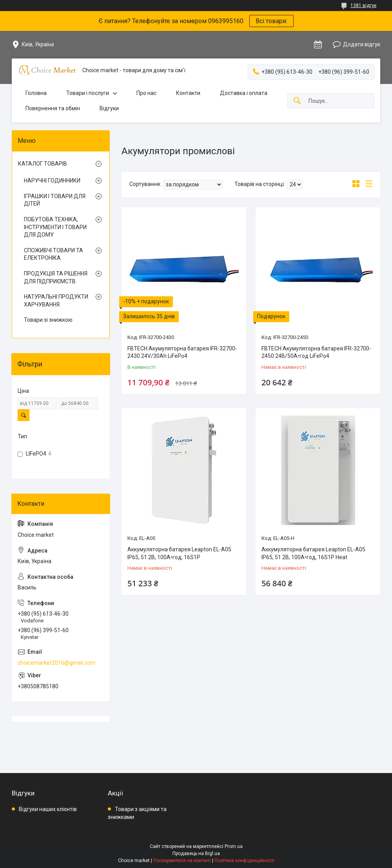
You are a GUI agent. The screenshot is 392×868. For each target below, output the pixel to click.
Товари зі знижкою (48, 320)
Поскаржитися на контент (182, 861)
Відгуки (109, 108)
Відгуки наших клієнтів (48, 809)
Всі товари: (271, 21)
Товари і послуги (88, 93)
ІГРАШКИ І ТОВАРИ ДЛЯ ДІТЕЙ (55, 200)
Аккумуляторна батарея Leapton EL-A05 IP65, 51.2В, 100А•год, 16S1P (179, 553)
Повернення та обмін (53, 108)
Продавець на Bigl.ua (196, 853)
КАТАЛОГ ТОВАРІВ (43, 164)
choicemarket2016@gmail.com (56, 663)
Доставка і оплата (244, 93)
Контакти (188, 93)
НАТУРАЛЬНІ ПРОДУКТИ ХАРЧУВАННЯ (56, 301)
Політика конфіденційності (244, 861)
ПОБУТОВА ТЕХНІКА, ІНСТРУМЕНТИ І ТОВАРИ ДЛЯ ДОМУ (55, 227)
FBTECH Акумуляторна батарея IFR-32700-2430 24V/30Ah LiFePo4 (182, 352)
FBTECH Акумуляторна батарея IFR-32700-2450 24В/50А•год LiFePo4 (316, 352)
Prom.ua (234, 846)
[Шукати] (297, 101)
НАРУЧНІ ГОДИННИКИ (52, 181)
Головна (36, 93)
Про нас (146, 93)
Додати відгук (362, 44)
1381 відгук (363, 5)
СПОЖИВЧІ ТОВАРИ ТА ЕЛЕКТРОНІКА (54, 254)
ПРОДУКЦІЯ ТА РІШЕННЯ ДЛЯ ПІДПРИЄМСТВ (56, 277)
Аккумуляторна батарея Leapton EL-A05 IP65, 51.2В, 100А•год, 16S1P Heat (313, 553)
